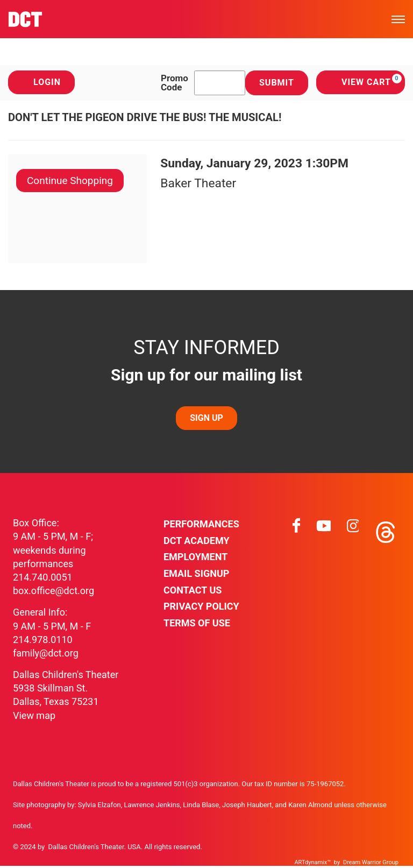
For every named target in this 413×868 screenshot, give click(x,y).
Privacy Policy (201, 606)
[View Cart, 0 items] (361, 82)
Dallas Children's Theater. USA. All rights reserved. (125, 847)
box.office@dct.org (54, 591)
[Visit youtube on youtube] (324, 530)
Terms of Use (197, 623)
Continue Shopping (70, 181)
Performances (201, 524)
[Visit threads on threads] (385, 530)
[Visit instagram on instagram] (353, 530)
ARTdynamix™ (312, 862)
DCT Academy (197, 541)
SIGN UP (206, 418)
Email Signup (196, 573)
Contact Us (193, 590)
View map (34, 715)
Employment (195, 557)
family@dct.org (46, 653)
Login (41, 82)
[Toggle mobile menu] (398, 19)
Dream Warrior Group (371, 862)
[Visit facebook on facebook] (296, 530)
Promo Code (175, 83)
